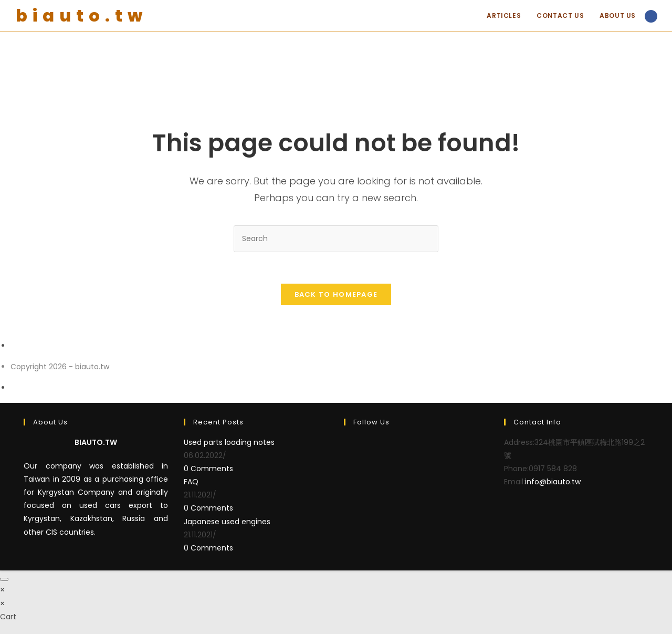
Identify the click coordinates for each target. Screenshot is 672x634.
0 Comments (208, 469)
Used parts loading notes (229, 442)
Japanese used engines (227, 522)
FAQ (191, 482)
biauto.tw (82, 15)
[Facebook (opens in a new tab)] (651, 16)
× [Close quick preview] (2, 590)
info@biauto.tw (553, 482)
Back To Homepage (336, 294)
